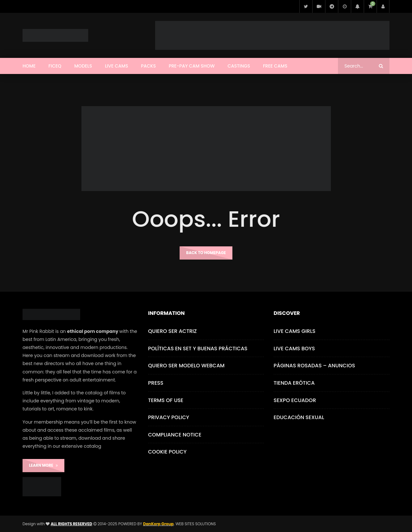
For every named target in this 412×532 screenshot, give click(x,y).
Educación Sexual (299, 417)
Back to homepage (206, 253)
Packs (148, 66)
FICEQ (55, 66)
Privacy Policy (169, 417)
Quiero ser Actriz (172, 331)
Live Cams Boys (294, 349)
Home (29, 66)
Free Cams (275, 66)
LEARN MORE (43, 465)
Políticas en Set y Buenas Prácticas (198, 349)
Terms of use (166, 400)
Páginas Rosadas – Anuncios (314, 366)
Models (83, 66)
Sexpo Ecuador (295, 400)
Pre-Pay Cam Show (192, 66)
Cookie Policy (167, 452)
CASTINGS (239, 66)
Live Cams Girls (295, 331)
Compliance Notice (175, 435)
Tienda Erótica (294, 383)
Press (156, 383)
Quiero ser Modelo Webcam (186, 366)
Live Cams (117, 66)
